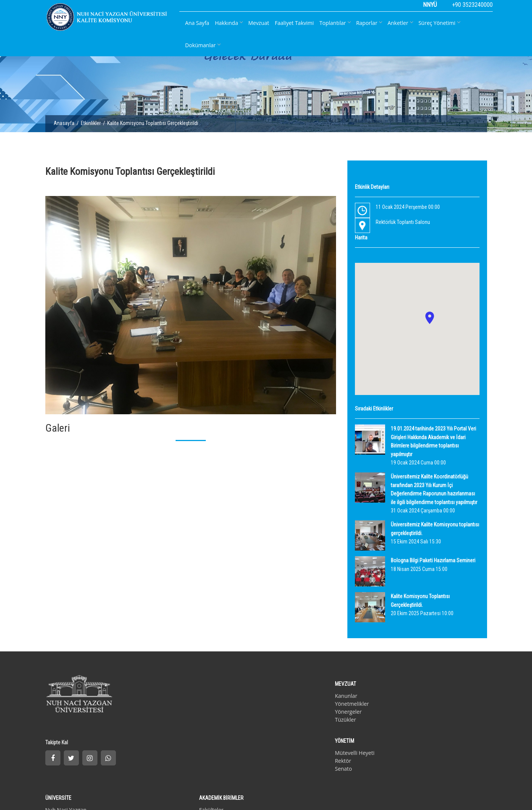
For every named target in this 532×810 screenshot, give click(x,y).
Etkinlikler (94, 125)
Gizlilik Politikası (62, 781)
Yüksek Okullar (403, 706)
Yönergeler (172, 706)
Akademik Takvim (331, 714)
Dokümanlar (203, 45)
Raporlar (369, 23)
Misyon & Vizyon (330, 706)
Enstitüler (397, 698)
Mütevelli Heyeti (254, 690)
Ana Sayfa (197, 23)
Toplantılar (335, 23)
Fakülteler (397, 690)
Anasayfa (67, 125)
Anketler (400, 23)
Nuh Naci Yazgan (330, 690)
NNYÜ (430, 5)
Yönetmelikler (176, 698)
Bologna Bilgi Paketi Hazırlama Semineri (433, 560)
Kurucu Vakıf (325, 698)
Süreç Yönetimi (439, 23)
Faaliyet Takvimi (294, 23)
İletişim (91, 781)
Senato (243, 706)
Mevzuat (258, 23)
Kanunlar (170, 690)
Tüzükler (169, 714)
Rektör (242, 698)
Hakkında (229, 23)
